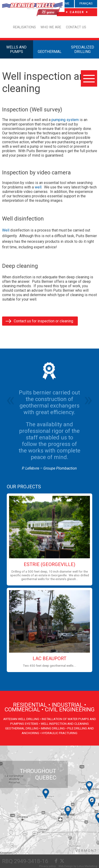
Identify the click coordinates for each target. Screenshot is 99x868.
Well (6, 230)
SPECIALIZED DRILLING (83, 49)
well (38, 187)
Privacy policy (47, 866)
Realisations (24, 27)
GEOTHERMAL (50, 52)
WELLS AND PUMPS (16, 49)
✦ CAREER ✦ (77, 12)
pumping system (65, 120)
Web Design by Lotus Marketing (78, 866)
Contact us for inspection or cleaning (43, 321)
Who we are (51, 27)
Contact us (76, 27)
